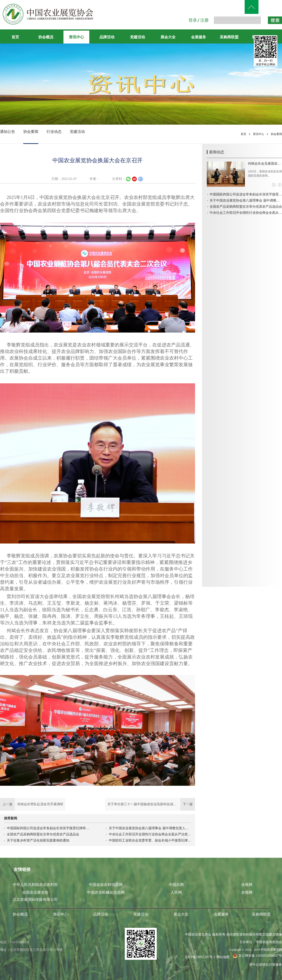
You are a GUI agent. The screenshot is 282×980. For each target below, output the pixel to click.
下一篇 (150, 804)
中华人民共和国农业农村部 (35, 885)
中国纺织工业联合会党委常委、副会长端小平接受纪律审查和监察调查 (150, 840)
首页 (15, 37)
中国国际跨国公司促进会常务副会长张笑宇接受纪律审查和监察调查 (48, 828)
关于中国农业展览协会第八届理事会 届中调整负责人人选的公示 (150, 828)
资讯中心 (258, 134)
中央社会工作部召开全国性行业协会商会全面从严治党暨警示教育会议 (150, 834)
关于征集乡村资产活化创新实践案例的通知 (38, 840)
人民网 (176, 892)
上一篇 (33, 804)
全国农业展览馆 (35, 892)
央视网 (247, 885)
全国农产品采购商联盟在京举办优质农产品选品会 (43, 834)
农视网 (247, 892)
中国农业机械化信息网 (106, 892)
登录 (193, 20)
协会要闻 (276, 134)
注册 (204, 20)
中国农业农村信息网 (106, 885)
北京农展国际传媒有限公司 (35, 899)
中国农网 (176, 885)
